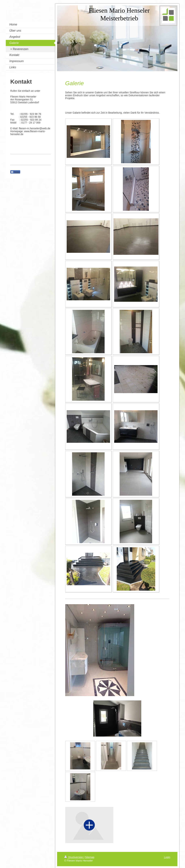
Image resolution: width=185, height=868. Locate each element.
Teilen (15, 172)
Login (167, 857)
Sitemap (90, 857)
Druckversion (74, 857)
